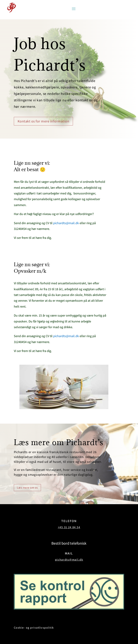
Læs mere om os (27, 488)
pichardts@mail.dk (66, 223)
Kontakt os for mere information (43, 121)
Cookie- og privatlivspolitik (34, 628)
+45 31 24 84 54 (69, 527)
